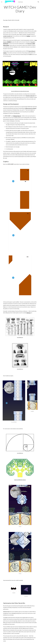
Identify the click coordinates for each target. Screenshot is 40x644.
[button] (2, 2)
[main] (20, 9)
